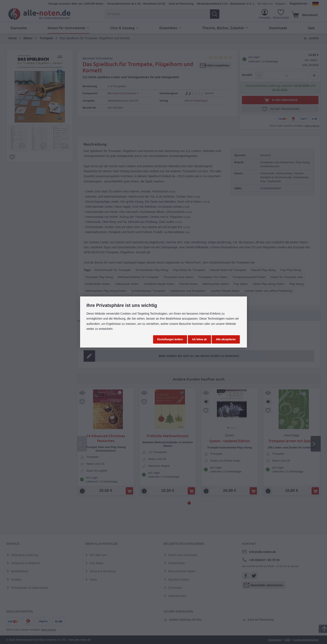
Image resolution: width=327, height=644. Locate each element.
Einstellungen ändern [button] (170, 339)
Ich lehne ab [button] (199, 339)
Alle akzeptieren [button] (226, 339)
